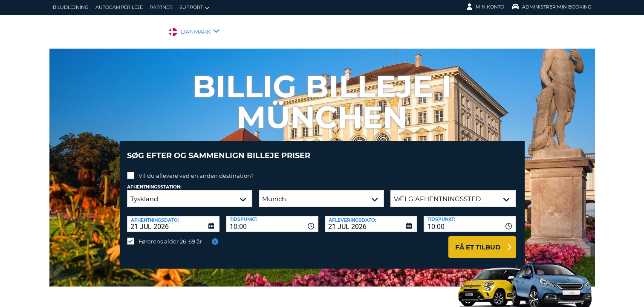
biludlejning (71, 7)
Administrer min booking (552, 7)
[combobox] (272, 217)
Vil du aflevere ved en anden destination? (196, 169)
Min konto (485, 7)
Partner (161, 7)
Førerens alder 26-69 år (170, 235)
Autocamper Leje (119, 7)
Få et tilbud (478, 241)
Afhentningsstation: (154, 181)
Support (194, 7)
